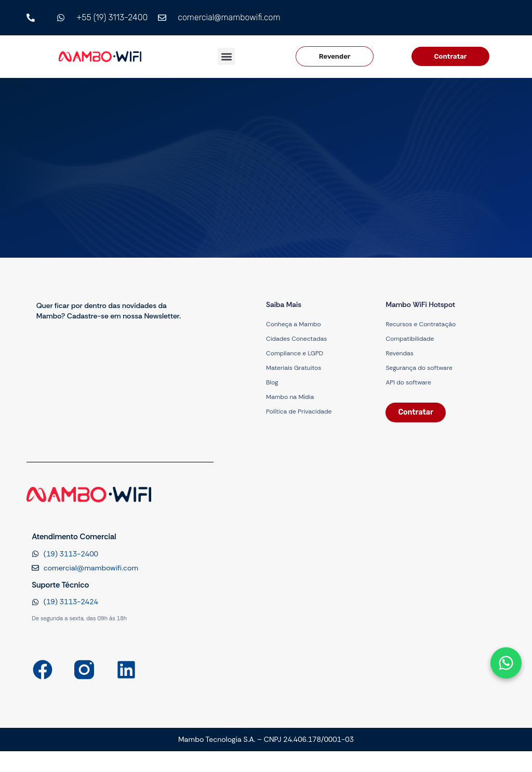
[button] (226, 56)
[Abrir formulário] (506, 663)
